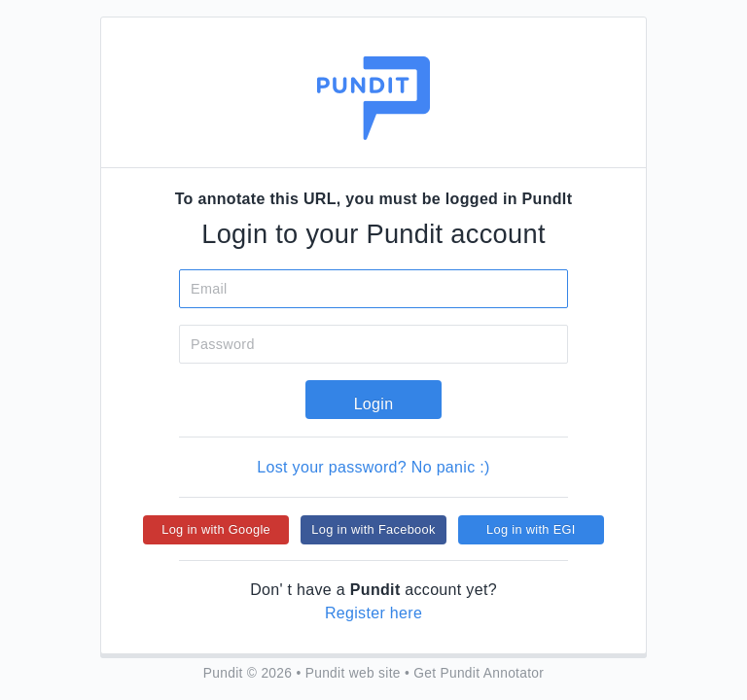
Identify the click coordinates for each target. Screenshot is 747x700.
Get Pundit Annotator (479, 673)
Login (374, 404)
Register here (373, 613)
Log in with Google (216, 529)
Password (223, 344)
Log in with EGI (531, 529)
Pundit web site (353, 673)
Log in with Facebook (373, 529)
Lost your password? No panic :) (373, 467)
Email (209, 289)
